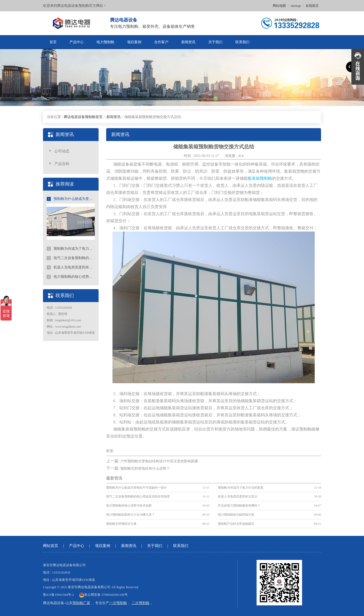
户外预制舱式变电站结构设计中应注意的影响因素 (159, 461)
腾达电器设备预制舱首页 (83, 117)
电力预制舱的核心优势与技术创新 (71, 277)
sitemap (296, 6)
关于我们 (215, 42)
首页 (53, 42)
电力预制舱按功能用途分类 (236, 515)
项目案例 (134, 42)
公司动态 (62, 151)
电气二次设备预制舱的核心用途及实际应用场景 (71, 258)
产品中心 (77, 42)
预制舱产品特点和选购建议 (236, 524)
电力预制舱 (105, 42)
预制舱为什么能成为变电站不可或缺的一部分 (71, 199)
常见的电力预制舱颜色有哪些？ (239, 506)
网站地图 (279, 6)
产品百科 (62, 164)
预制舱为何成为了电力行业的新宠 (71, 249)
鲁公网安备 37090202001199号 (103, 595)
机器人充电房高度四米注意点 (71, 267)
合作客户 (161, 42)
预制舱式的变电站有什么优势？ (145, 469)
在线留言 (312, 6)
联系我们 (242, 42)
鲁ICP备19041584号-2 (58, 595)
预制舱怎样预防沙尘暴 (121, 524)
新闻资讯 (188, 42)
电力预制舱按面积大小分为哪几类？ (130, 515)
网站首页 (51, 546)
